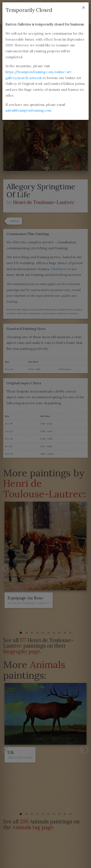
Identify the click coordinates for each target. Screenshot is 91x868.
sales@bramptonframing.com (28, 110)
